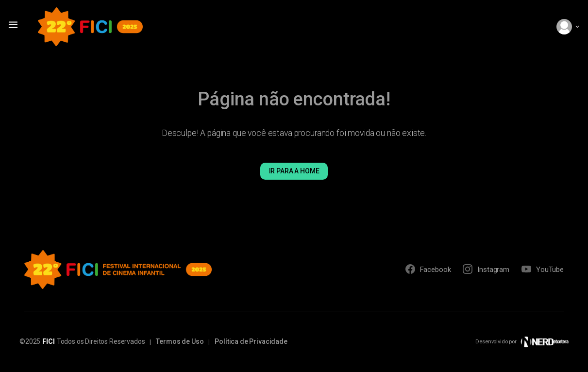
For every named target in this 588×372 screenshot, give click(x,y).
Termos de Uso (180, 341)
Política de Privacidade (251, 341)
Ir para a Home (294, 171)
